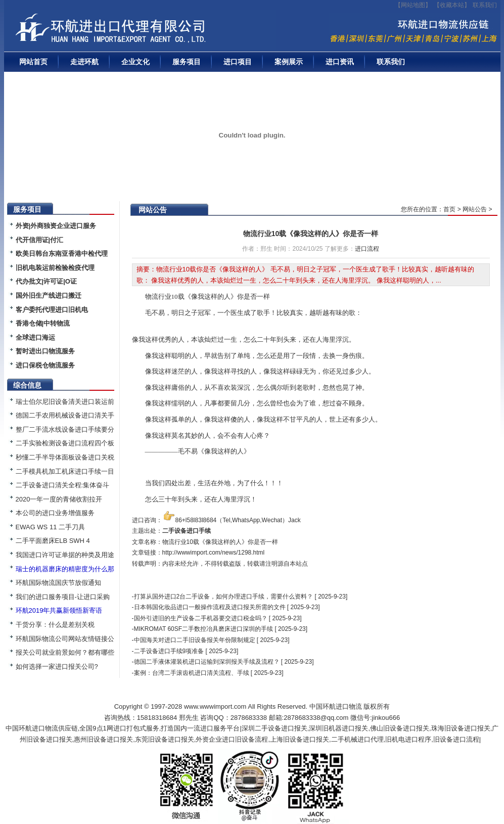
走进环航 (84, 62)
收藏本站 (452, 5)
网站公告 (475, 209)
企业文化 (135, 62)
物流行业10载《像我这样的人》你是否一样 (311, 234)
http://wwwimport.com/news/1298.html (214, 553)
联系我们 (485, 5)
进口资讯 (340, 62)
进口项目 (238, 62)
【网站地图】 (413, 5)
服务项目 (187, 62)
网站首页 (33, 62)
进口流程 (367, 249)
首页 (449, 209)
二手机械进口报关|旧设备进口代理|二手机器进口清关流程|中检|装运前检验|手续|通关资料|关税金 (143, 31)
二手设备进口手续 (187, 531)
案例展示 (289, 62)
